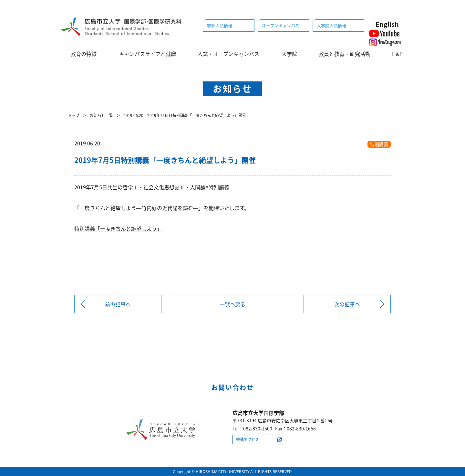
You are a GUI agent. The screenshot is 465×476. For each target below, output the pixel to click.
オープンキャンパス (281, 25)
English (387, 24)
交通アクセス (248, 439)
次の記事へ (347, 304)
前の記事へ (118, 304)
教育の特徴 (84, 54)
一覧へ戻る (232, 304)
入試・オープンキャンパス (228, 54)
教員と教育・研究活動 (345, 54)
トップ (74, 115)
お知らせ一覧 (101, 115)
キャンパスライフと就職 (148, 54)
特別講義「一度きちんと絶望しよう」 (118, 228)
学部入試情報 (220, 25)
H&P (397, 54)
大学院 (289, 54)
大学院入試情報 (331, 25)
